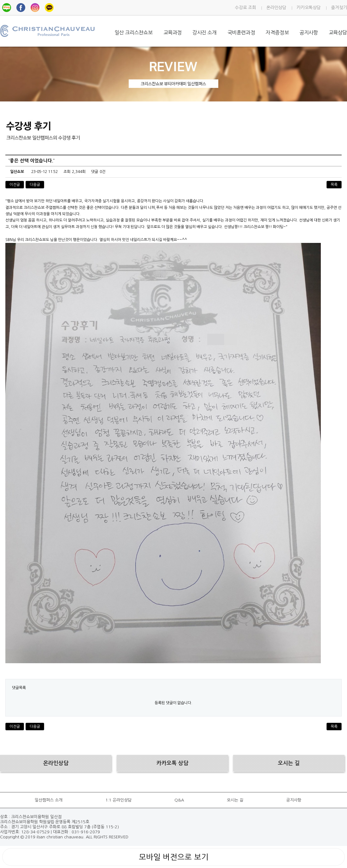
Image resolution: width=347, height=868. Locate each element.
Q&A (179, 800)
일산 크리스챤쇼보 (133, 32)
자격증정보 (277, 32)
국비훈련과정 (241, 32)
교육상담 (338, 32)
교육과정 (173, 32)
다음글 (35, 185)
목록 (334, 185)
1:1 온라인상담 (118, 800)
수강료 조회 (245, 8)
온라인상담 (276, 8)
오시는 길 (235, 800)
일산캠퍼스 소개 (49, 800)
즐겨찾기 (339, 8)
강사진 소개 (205, 32)
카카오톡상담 (309, 8)
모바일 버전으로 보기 (174, 857)
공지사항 (309, 32)
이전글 (15, 185)
